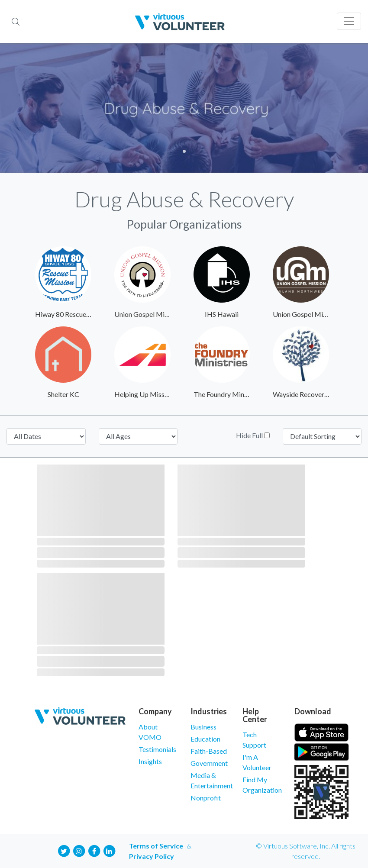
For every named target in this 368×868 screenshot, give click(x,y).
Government (209, 763)
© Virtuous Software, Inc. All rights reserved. (306, 851)
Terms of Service (156, 846)
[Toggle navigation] (349, 21)
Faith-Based (209, 751)
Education (205, 739)
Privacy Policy (152, 856)
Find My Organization (262, 785)
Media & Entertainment (210, 780)
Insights (150, 761)
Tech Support (254, 740)
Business (203, 727)
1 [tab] (184, 151)
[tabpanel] (184, 108)
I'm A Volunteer (257, 762)
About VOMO (150, 732)
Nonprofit (206, 798)
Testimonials (157, 749)
